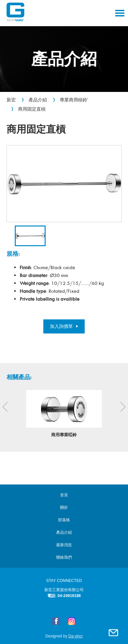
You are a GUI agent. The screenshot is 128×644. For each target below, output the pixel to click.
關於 (64, 507)
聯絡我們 (113, 633)
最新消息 (64, 545)
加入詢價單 (61, 326)
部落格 (64, 520)
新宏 (11, 100)
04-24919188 (69, 596)
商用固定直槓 (32, 109)
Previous (5, 407)
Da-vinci (75, 636)
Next (123, 407)
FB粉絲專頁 (56, 621)
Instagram (72, 621)
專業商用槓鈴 (74, 100)
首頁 (64, 495)
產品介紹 (38, 100)
